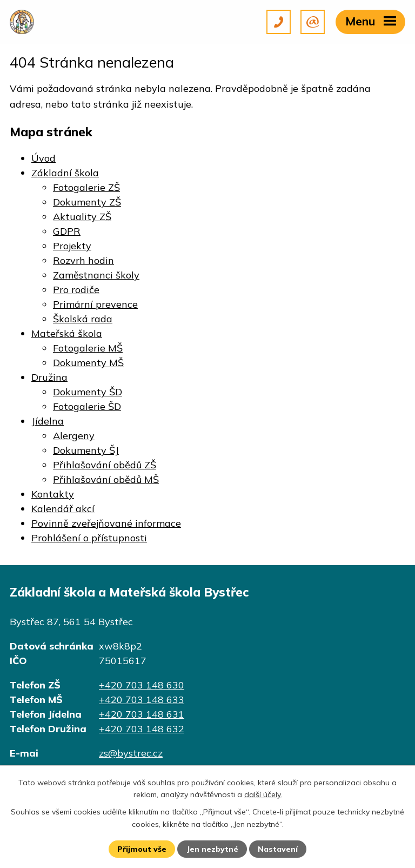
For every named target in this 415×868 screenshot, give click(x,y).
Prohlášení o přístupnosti (89, 538)
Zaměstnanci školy (96, 275)
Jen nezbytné (212, 849)
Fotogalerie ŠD (87, 406)
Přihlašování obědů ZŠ (105, 465)
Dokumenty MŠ (88, 363)
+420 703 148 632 (142, 729)
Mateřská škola (67, 333)
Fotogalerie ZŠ (86, 187)
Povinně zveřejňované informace (106, 523)
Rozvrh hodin (83, 260)
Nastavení (278, 849)
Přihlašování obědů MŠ (106, 479)
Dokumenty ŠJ (86, 450)
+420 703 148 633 (142, 700)
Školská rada (83, 319)
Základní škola (65, 173)
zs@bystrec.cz (131, 753)
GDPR (67, 231)
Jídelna (48, 421)
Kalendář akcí (63, 509)
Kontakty (53, 494)
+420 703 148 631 (142, 714)
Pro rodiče (76, 290)
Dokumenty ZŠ (87, 202)
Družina (49, 377)
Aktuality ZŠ (82, 217)
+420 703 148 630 (142, 685)
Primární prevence (95, 304)
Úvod (43, 158)
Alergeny (74, 436)
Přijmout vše (142, 849)
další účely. (263, 794)
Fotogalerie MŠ (88, 348)
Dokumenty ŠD (88, 392)
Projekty (72, 246)
